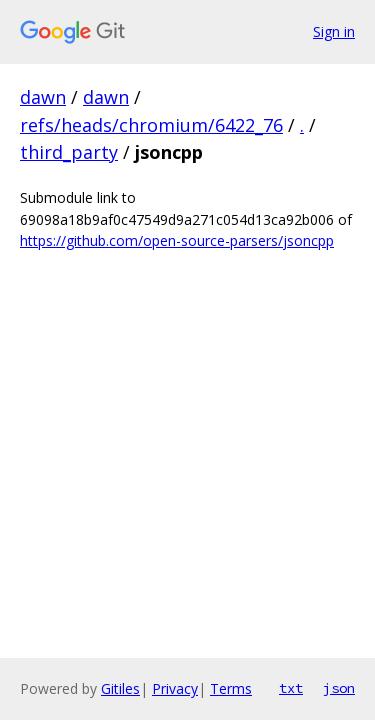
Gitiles (120, 688)
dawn (43, 97)
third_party (69, 152)
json (339, 688)
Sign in (334, 31)
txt (291, 688)
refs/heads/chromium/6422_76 (151, 125)
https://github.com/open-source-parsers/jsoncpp (177, 240)
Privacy (175, 688)
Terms (231, 688)
